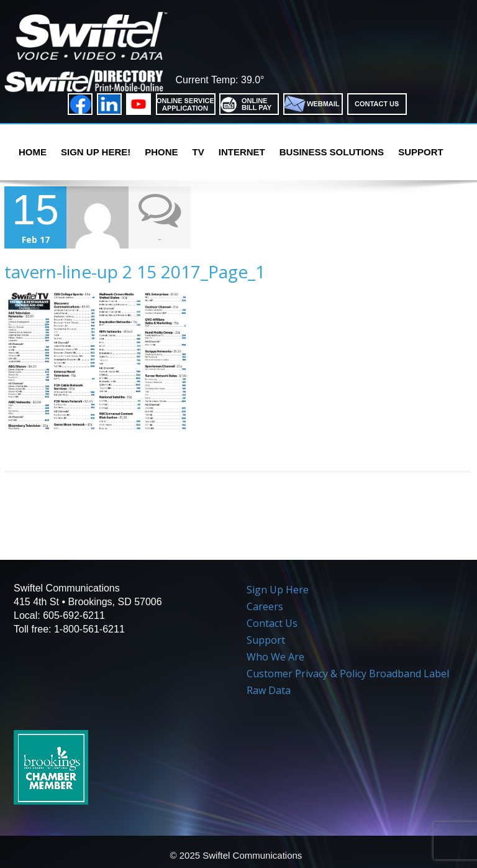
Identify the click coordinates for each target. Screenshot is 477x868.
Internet (242, 152)
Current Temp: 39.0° (220, 80)
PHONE (161, 152)
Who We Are (275, 657)
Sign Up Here (278, 590)
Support (421, 152)
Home (33, 152)
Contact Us (272, 623)
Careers (265, 606)
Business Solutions (332, 152)
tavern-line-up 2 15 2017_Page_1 (135, 272)
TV (198, 152)
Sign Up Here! (96, 152)
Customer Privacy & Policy (307, 674)
